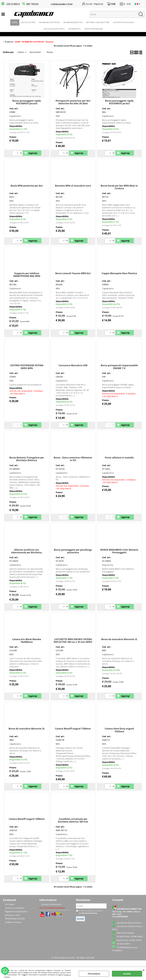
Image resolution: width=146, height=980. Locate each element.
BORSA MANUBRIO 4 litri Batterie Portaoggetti (119, 551)
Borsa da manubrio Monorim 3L (27, 729)
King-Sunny (108, 565)
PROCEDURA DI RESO (15, 919)
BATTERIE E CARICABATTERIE (98, 22)
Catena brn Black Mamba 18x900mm (27, 641)
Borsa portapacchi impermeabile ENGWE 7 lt (119, 367)
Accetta (127, 974)
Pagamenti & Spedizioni (16, 911)
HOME (15, 22)
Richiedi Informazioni (51, 904)
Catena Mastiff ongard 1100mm (73, 729)
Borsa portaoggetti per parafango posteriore (73, 551)
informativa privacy (89, 913)
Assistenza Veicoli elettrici (129, 923)
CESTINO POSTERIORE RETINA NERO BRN (27, 367)
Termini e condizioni (14, 908)
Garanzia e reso (12, 915)
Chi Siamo (9, 904)
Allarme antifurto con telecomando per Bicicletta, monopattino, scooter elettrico (27, 553)
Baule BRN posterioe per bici (27, 186)
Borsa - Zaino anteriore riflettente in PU (73, 459)
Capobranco (15, 116)
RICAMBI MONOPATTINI (73, 22)
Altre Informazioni (126, 933)
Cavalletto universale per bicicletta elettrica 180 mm (73, 820)
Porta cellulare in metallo (119, 458)
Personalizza (94, 974)
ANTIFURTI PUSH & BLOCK (124, 22)
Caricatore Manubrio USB (73, 365)
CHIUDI (144, 970)
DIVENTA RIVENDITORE (94, 29)
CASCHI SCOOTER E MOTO (54, 29)
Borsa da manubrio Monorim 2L (119, 639)
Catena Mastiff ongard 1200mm (27, 819)
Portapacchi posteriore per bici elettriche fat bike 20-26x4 (73, 102)
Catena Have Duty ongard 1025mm (119, 730)
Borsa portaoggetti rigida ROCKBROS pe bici (119, 102)
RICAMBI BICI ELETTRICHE (49, 22)
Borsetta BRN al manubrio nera (73, 186)
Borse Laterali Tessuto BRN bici (73, 273)
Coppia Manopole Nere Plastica (119, 273)
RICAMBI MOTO (74, 29)
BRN (11, 201)
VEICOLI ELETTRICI (28, 22)
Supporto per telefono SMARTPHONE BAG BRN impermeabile (27, 276)
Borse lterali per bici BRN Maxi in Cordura (119, 187)
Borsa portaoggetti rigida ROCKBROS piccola (27, 102)
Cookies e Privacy (13, 922)
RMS (58, 116)
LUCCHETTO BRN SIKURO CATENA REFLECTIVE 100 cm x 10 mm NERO (73, 641)
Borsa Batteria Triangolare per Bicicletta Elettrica (27, 459)
